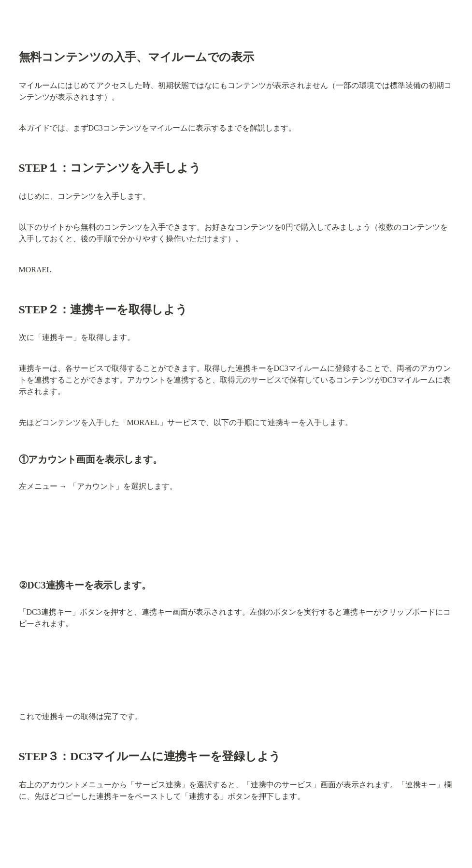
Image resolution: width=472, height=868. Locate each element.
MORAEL (35, 270)
